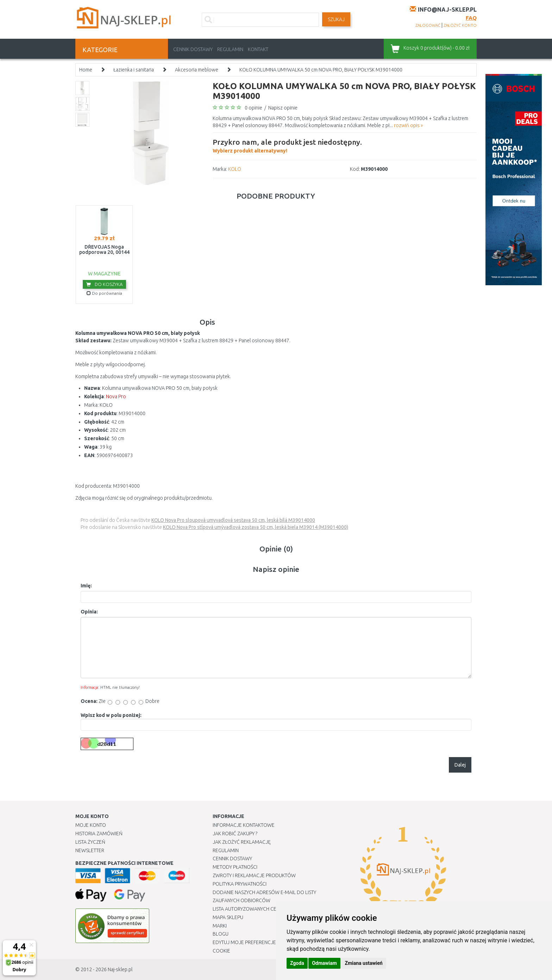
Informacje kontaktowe (244, 825)
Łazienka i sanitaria (134, 70)
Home (86, 70)
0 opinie (253, 108)
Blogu (221, 934)
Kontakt (258, 49)
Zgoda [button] (297, 963)
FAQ (471, 18)
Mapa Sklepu (228, 917)
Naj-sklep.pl (120, 969)
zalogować (428, 25)
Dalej (460, 765)
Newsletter (90, 850)
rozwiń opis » (408, 125)
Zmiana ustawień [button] (363, 963)
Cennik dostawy (193, 49)
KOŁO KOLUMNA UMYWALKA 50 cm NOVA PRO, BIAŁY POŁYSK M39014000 (321, 70)
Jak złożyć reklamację (242, 842)
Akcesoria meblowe (197, 70)
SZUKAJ (336, 19)
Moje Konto (91, 825)
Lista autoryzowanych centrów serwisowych (270, 909)
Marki (220, 926)
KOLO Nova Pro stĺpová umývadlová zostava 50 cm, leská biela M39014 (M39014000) (256, 527)
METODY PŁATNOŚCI (235, 867)
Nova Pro (116, 397)
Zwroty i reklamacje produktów (254, 875)
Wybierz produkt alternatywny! (287, 145)
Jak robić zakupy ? (235, 834)
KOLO (235, 169)
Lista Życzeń (90, 842)
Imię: (86, 586)
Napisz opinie (283, 108)
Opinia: (89, 612)
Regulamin (230, 49)
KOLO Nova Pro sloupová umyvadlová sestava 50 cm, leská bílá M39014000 (233, 520)
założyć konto (460, 25)
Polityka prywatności (240, 884)
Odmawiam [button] (324, 963)
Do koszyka (104, 284)
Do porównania (104, 293)
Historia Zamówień (99, 834)
